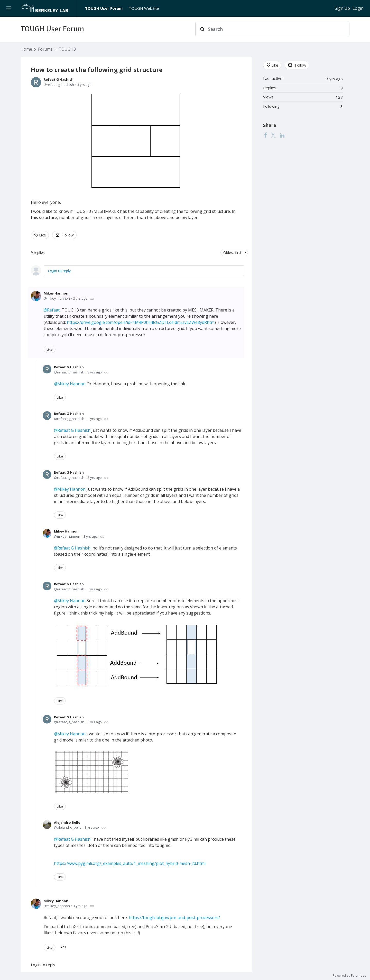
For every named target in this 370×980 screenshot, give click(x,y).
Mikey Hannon (56, 293)
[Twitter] (273, 135)
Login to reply (59, 271)
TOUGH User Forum (104, 8)
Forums (45, 49)
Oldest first (232, 253)
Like (43, 235)
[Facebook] (265, 135)
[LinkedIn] (282, 135)
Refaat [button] (53, 310)
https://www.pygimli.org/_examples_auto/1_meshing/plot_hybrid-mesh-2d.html (130, 863)
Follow (68, 235)
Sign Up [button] (342, 8)
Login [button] (358, 8)
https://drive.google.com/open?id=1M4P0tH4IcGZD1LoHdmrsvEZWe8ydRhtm (141, 322)
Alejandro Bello (67, 822)
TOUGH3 (67, 49)
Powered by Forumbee (349, 976)
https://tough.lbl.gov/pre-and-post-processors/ (174, 918)
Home (26, 49)
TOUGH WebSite (144, 8)
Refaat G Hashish (59, 79)
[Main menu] (8, 8)
